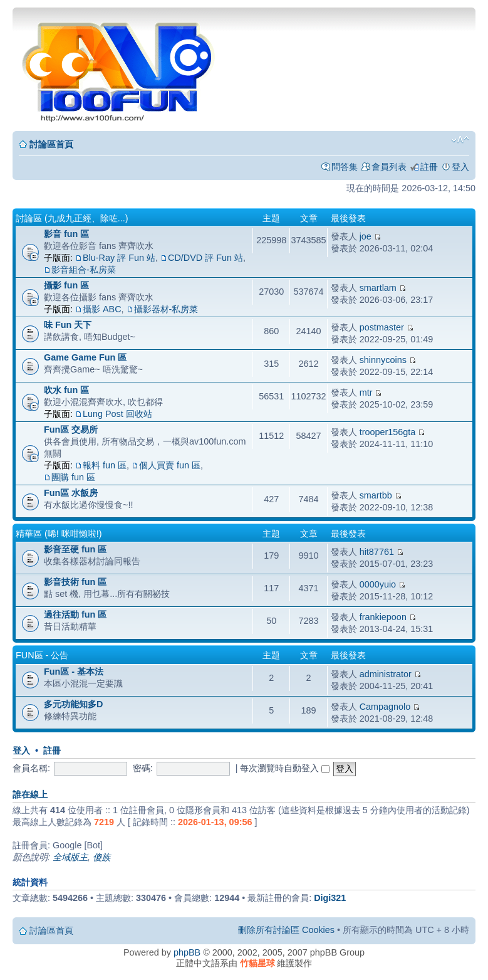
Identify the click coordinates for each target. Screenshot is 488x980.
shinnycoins (383, 360)
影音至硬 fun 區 (75, 549)
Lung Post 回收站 (117, 414)
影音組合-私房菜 (84, 270)
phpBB (187, 952)
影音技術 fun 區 (75, 582)
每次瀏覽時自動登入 (285, 768)
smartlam (378, 288)
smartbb (376, 495)
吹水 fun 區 (66, 390)
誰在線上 (30, 794)
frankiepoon (383, 617)
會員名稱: (31, 768)
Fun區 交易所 (71, 429)
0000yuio (378, 584)
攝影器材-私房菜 (166, 309)
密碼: (143, 768)
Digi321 (330, 898)
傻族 (101, 857)
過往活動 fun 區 (75, 614)
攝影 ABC (102, 309)
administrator (386, 674)
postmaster (382, 327)
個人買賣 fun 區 (170, 465)
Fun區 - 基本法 (74, 672)
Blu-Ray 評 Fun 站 (119, 258)
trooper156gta (388, 432)
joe (366, 236)
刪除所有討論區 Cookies (286, 930)
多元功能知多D (73, 704)
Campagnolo (385, 707)
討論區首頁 (51, 144)
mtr (366, 393)
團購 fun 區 (73, 477)
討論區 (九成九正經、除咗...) (72, 218)
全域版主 (70, 857)
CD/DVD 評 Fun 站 (205, 258)
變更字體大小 (460, 140)
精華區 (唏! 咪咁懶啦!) (59, 534)
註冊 (429, 167)
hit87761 (377, 552)
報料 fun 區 (105, 465)
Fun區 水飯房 (71, 493)
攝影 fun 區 (66, 285)
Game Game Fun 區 (85, 357)
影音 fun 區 (66, 234)
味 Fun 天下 (68, 325)
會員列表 (389, 167)
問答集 (345, 167)
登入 (460, 167)
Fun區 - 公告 (42, 655)
